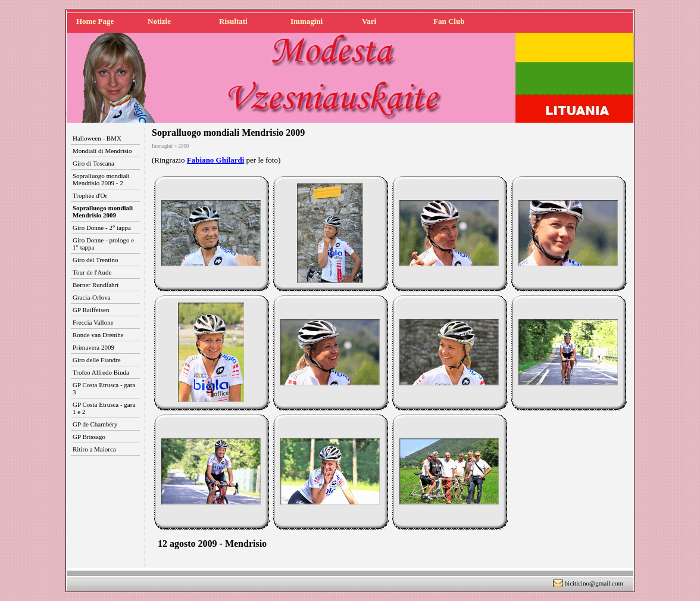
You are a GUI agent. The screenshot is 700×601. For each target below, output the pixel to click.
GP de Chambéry (95, 424)
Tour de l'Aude (92, 272)
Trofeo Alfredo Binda (101, 372)
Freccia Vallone (93, 322)
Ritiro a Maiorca (94, 449)
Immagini (307, 21)
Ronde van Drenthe (98, 335)
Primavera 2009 (93, 347)
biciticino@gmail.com (594, 583)
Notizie (159, 21)
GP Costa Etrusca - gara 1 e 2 (104, 408)
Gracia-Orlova (92, 297)
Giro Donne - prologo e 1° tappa (103, 244)
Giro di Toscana (93, 163)
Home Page (95, 21)
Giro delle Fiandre (97, 360)
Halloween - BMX (97, 138)
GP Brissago (89, 437)
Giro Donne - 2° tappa (102, 228)
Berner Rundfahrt (96, 285)
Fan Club (449, 21)
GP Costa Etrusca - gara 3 (104, 388)
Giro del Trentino (95, 260)
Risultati (233, 21)
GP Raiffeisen (91, 310)
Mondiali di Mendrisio (102, 151)
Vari (369, 21)
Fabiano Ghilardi (215, 160)
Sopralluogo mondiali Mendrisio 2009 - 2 (101, 179)
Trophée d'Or (90, 195)
